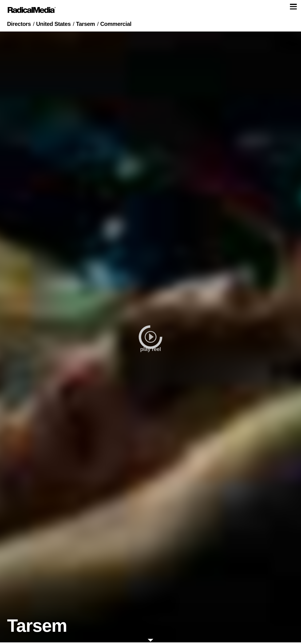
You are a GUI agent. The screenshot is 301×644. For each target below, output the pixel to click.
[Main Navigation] (150, 11)
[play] (150, 339)
